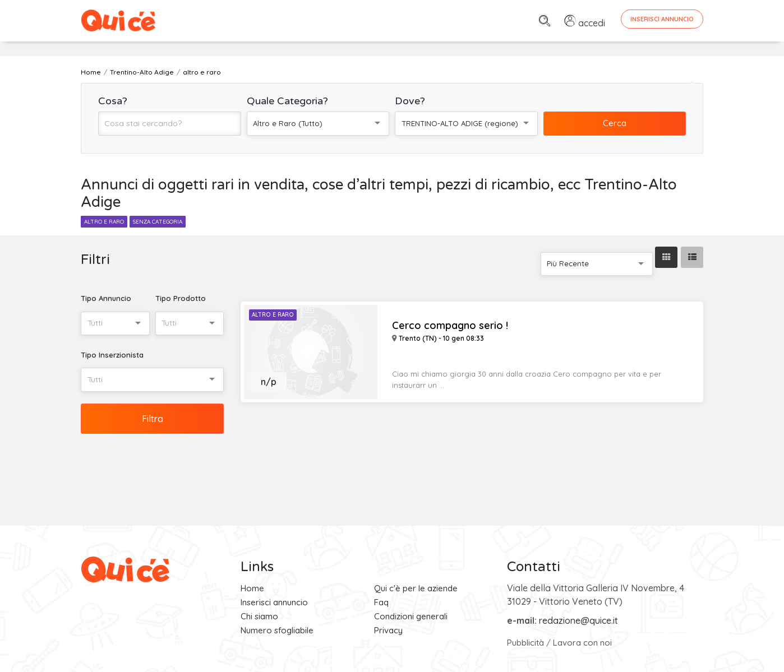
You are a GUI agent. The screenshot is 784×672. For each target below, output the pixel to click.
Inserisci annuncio (274, 602)
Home (252, 588)
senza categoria (158, 222)
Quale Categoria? (287, 101)
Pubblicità (525, 643)
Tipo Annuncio (106, 298)
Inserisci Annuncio (662, 19)
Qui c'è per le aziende (416, 588)
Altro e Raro (273, 315)
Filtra (153, 419)
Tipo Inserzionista (112, 355)
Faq (381, 602)
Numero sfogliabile (277, 630)
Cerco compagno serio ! (450, 326)
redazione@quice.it (578, 620)
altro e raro (104, 222)
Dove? (410, 101)
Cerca (615, 123)
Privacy (388, 630)
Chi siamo (259, 616)
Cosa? (113, 101)
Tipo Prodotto (181, 298)
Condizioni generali (411, 616)
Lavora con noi (582, 643)
